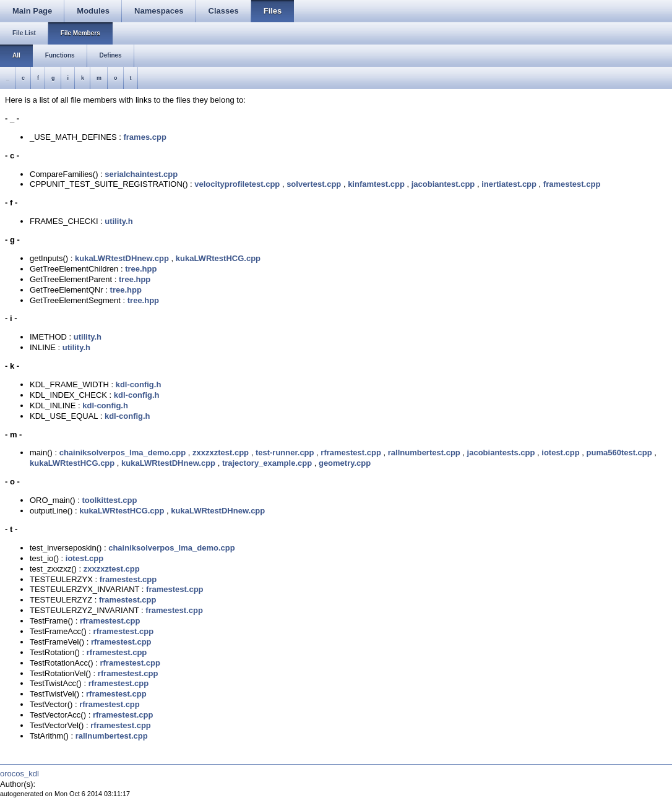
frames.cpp (144, 137)
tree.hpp (141, 269)
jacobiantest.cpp (443, 184)
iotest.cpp (560, 453)
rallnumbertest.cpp (424, 453)
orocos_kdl (19, 774)
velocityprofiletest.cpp (237, 184)
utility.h (118, 221)
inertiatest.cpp (509, 184)
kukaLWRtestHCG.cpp (218, 258)
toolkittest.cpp (110, 500)
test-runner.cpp (285, 453)
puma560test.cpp (619, 453)
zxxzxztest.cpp (221, 453)
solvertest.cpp (314, 184)
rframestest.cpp (351, 453)
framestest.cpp (572, 184)
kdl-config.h (139, 384)
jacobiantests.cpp (501, 453)
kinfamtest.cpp (376, 184)
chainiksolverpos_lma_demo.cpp (123, 453)
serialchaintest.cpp (141, 174)
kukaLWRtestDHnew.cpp (122, 258)
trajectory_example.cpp (267, 463)
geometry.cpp (345, 463)
